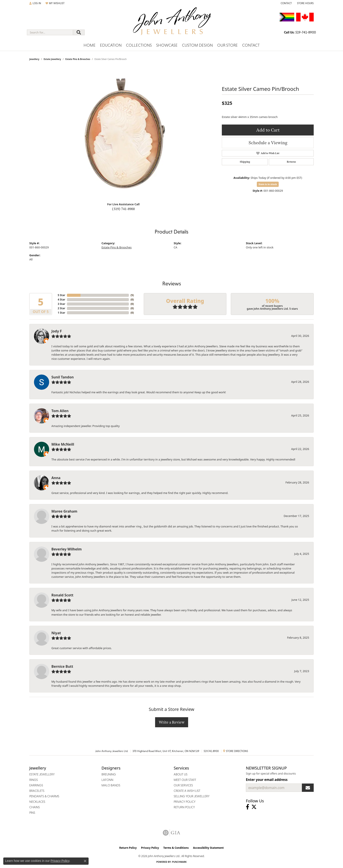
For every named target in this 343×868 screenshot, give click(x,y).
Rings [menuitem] (34, 780)
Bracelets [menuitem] (37, 791)
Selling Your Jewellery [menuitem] (192, 796)
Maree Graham (64, 511)
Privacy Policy (150, 848)
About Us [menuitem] (181, 774)
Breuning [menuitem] (109, 774)
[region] (123, 133)
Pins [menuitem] (32, 813)
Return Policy (128, 848)
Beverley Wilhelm (66, 549)
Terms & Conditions (176, 848)
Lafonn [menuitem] (107, 780)
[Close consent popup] (85, 861)
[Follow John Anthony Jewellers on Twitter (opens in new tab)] (254, 807)
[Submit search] (79, 32)
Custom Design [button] (197, 45)
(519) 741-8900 (123, 209)
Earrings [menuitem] (36, 785)
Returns (291, 162)
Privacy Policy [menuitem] (185, 802)
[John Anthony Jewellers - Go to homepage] (172, 24)
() (132, 295)
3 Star (61, 304)
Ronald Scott (62, 595)
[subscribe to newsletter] (308, 788)
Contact (251, 45)
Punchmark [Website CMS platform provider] (179, 862)
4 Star (61, 300)
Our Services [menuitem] (183, 785)
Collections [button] (139, 45)
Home (90, 45)
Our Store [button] (227, 45)
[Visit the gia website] (171, 833)
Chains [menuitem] (35, 807)
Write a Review (172, 722)
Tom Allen (60, 411)
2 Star (61, 308)
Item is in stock (268, 184)
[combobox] (50, 32)
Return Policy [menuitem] (184, 807)
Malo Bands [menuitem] (111, 785)
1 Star (61, 313)
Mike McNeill (63, 444)
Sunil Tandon (63, 377)
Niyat (56, 633)
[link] (286, 3)
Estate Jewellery (52, 59)
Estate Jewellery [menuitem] (42, 774)
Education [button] (111, 45)
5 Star (61, 295)
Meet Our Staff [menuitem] (185, 780)
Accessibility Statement (208, 848)
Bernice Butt (62, 666)
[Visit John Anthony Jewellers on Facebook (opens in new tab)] (248, 807)
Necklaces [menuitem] (37, 802)
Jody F (57, 331)
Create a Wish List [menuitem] (187, 791)
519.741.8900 (211, 751)
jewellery (34, 59)
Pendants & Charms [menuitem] (44, 796)
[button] (35, 3)
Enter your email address (267, 780)
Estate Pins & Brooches (78, 59)
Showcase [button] (167, 45)
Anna (56, 478)
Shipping (245, 162)
